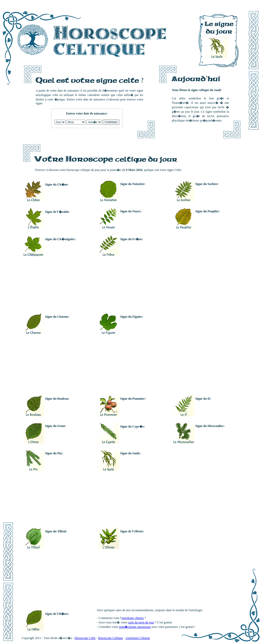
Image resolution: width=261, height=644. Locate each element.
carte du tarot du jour (141, 622)
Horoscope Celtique (110, 638)
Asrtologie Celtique (138, 638)
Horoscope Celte (85, 638)
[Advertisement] (181, 312)
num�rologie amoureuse (135, 627)
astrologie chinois (133, 618)
